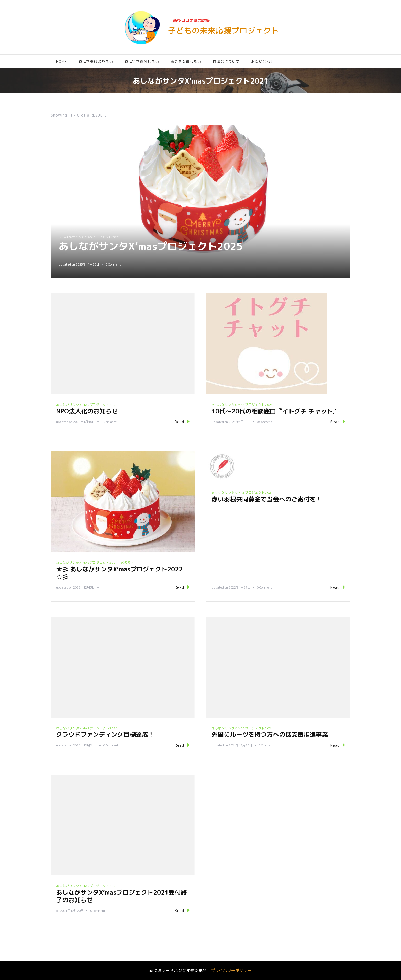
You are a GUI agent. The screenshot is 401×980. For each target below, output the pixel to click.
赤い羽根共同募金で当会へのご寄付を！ (267, 499)
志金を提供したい (186, 61)
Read (182, 422)
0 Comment (113, 264)
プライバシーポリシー (231, 970)
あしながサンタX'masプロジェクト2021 (89, 237)
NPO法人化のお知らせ (87, 411)
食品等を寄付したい (142, 61)
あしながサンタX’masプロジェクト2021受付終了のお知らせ (121, 896)
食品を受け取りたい (96, 61)
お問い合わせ (263, 61)
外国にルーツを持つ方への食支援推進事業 (270, 734)
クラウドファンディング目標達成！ (105, 734)
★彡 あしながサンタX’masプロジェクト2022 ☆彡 (119, 573)
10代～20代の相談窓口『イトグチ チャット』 (275, 411)
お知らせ (128, 563)
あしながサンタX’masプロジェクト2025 (153, 246)
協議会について (226, 61)
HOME (62, 61)
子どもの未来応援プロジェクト (224, 31)
